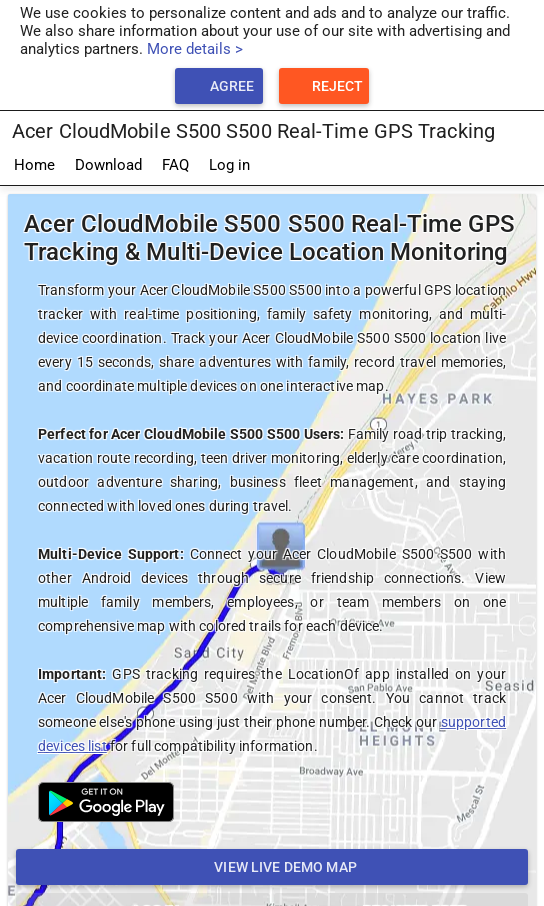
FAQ (175, 165)
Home (34, 165)
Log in (229, 165)
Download (108, 165)
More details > (195, 49)
